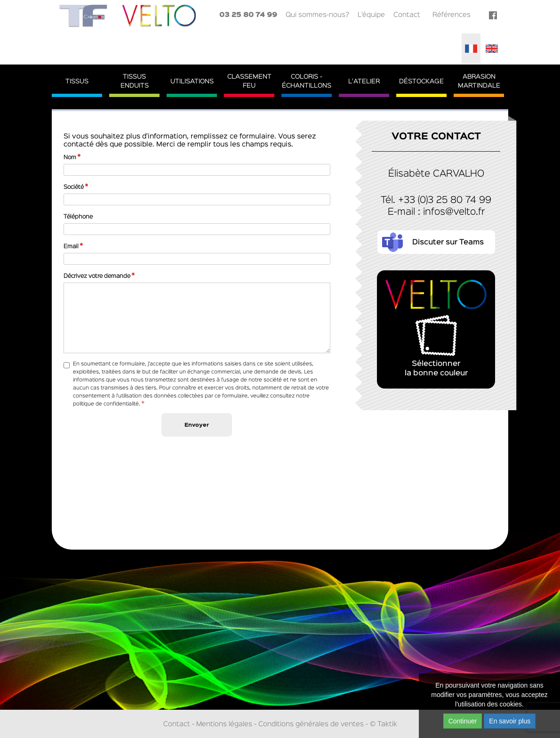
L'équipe (371, 15)
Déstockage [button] (421, 81)
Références (452, 15)
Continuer (463, 721)
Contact (407, 15)
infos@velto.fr (454, 212)
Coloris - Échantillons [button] (307, 81)
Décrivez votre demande (97, 276)
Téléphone (78, 217)
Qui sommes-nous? (317, 15)
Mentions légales (224, 724)
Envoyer (197, 425)
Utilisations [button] (192, 81)
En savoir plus (510, 721)
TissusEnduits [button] (135, 81)
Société (74, 187)
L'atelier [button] (364, 81)
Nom (70, 158)
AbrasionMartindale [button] (479, 81)
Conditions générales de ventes (311, 724)
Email (71, 247)
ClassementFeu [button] (249, 81)
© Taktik (384, 724)
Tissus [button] (77, 81)
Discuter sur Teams (448, 243)
